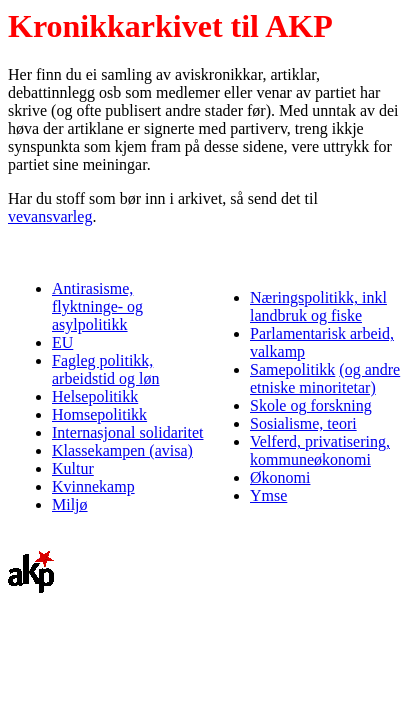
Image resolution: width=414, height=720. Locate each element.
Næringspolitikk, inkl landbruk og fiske (318, 306)
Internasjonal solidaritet (128, 432)
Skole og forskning (311, 405)
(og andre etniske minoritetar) (325, 378)
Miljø (70, 504)
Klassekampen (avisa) (122, 450)
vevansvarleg (50, 216)
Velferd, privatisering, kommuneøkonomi (320, 450)
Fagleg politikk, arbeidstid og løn (106, 369)
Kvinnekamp (93, 486)
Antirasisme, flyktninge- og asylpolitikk (97, 306)
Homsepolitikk (99, 414)
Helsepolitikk (95, 396)
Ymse (268, 495)
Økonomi (280, 477)
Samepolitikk (292, 369)
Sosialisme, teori (303, 423)
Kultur (73, 468)
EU (62, 342)
